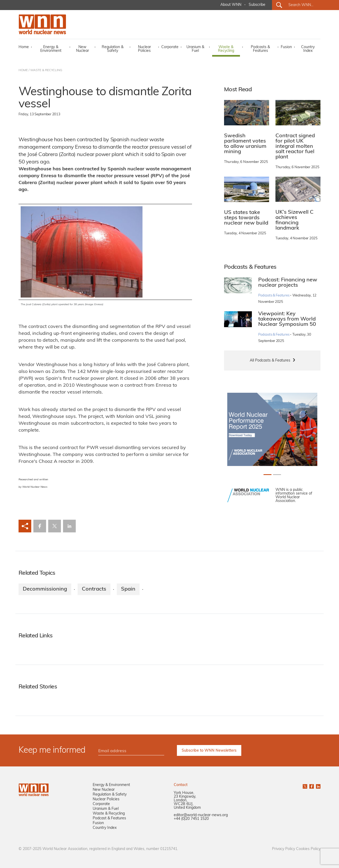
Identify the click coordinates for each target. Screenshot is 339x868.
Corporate (170, 47)
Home (24, 47)
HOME (23, 70)
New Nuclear (82, 49)
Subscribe (257, 5)
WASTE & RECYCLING (46, 70)
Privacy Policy (284, 849)
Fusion (286, 47)
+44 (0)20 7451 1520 (191, 819)
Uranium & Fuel (195, 49)
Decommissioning (45, 589)
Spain (128, 589)
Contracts (94, 589)
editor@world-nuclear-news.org (201, 815)
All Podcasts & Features (270, 361)
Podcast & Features (109, 818)
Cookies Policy (308, 849)
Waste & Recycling (226, 49)
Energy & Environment (51, 49)
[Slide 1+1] (277, 475)
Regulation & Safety (113, 49)
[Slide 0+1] (267, 475)
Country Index (308, 49)
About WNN (231, 5)
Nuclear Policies (144, 49)
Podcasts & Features (260, 49)
